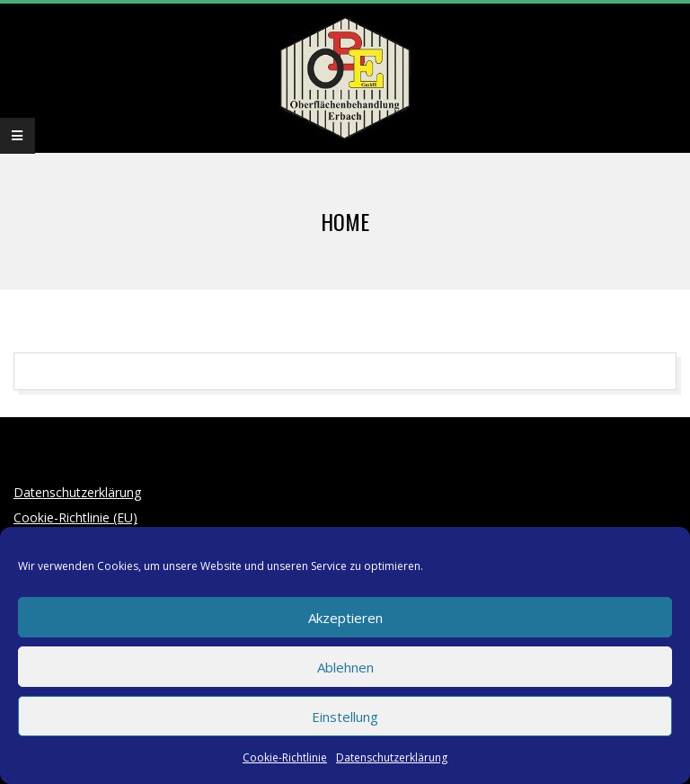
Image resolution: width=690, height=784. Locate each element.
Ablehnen (345, 667)
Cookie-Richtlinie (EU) (75, 517)
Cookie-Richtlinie (285, 757)
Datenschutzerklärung (392, 757)
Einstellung (345, 717)
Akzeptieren (345, 618)
